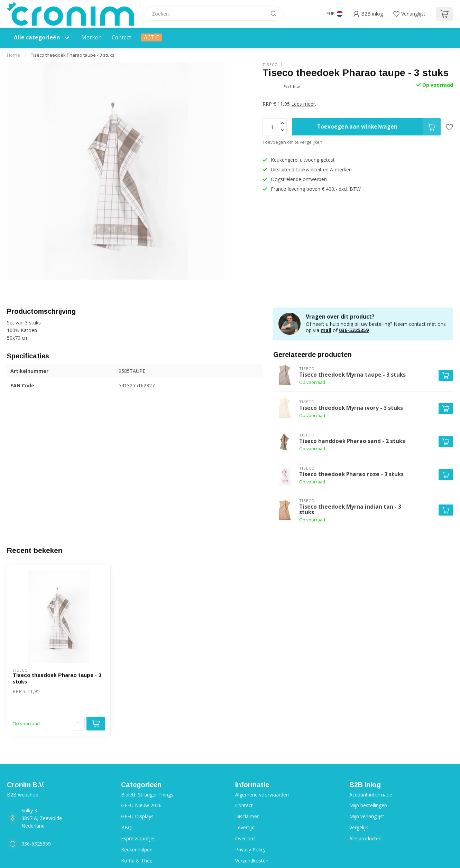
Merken (91, 37)
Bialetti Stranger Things (147, 795)
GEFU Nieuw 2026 (141, 805)
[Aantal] (78, 724)
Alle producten (365, 838)
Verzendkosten (252, 861)
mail (326, 330)
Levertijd (245, 827)
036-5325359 (354, 330)
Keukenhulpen (137, 850)
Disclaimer (247, 816)
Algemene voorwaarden (262, 795)
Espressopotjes (138, 838)
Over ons (245, 838)
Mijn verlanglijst (367, 816)
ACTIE (151, 37)
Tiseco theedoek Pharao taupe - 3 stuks (73, 55)
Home (13, 55)
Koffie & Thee (137, 861)
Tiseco (270, 64)
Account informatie (371, 795)
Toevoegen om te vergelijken (292, 142)
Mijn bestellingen (368, 805)
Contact (121, 37)
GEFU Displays (137, 816)
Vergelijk (359, 827)
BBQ (126, 827)
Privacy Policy (250, 850)
